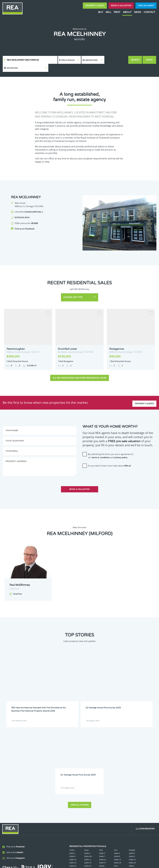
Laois (86, 775)
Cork (116, 756)
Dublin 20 (132, 769)
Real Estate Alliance (37, 864)
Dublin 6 (72, 763)
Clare (101, 756)
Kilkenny (72, 775)
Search (135, 60)
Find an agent (146, 6)
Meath (101, 779)
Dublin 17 (103, 769)
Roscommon (74, 782)
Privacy (98, 864)
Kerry (116, 772)
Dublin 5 (132, 759)
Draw (150, 60)
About (127, 12)
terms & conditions (101, 448)
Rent (117, 12)
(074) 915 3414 (22, 210)
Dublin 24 (88, 772)
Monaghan (118, 779)
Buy (101, 12)
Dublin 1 (72, 759)
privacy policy (121, 448)
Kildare (131, 772)
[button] (116, 60)
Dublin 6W (88, 763)
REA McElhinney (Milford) (23, 60)
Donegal (132, 756)
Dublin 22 (73, 772)
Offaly (131, 779)
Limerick (117, 775)
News (138, 12)
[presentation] (101, 465)
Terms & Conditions (81, 864)
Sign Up (46, 800)
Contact (149, 12)
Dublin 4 (117, 759)
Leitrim (102, 775)
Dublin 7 (102, 763)
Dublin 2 (87, 759)
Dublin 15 (73, 769)
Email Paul (18, 585)
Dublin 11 (88, 766)
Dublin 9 (132, 763)
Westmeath (133, 782)
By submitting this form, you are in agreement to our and (111, 447)
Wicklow (87, 785)
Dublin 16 (88, 769)
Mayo (86, 779)
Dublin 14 (132, 766)
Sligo (86, 782)
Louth (71, 779)
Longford (132, 775)
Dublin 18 (117, 769)
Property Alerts (95, 6)
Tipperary (103, 782)
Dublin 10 (73, 766)
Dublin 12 (103, 766)
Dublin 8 (117, 763)
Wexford (72, 785)
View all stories (80, 711)
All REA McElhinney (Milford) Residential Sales (80, 369)
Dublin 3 (102, 759)
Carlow (72, 756)
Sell (108, 12)
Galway (102, 772)
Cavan (86, 756)
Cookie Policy (61, 864)
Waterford (118, 782)
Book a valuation (121, 6)
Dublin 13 (117, 766)
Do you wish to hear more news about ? (110, 456)
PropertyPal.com (133, 864)
